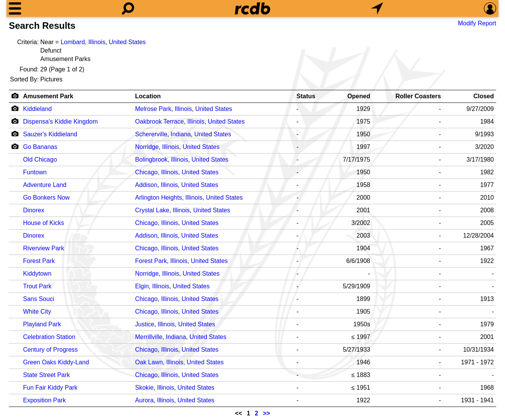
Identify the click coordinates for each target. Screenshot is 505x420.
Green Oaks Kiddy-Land (56, 362)
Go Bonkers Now (46, 198)
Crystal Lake (152, 210)
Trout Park (37, 286)
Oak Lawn (149, 362)
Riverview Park (44, 248)
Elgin (142, 286)
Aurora (145, 400)
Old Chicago (40, 160)
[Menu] (15, 8)
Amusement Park (48, 96)
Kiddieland (37, 109)
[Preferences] (490, 8)
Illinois (97, 42)
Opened (359, 96)
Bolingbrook (152, 160)
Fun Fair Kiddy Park (50, 388)
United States (127, 42)
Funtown (35, 172)
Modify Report (477, 23)
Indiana (181, 134)
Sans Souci (39, 299)
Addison (146, 185)
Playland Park (42, 324)
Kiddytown (37, 274)
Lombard (73, 42)
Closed (484, 96)
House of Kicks (44, 223)
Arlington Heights (159, 198)
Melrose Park (153, 109)
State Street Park (47, 375)
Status (306, 96)
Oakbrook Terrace (160, 122)
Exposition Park (44, 400)
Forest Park (39, 261)
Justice (145, 324)
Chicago (147, 172)
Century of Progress (50, 350)
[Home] (252, 8)
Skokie (145, 388)
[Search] (128, 8)
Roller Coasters (418, 96)
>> (267, 413)
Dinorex (34, 210)
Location (148, 96)
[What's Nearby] (377, 8)
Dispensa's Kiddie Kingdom (60, 122)
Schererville (151, 134)
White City (37, 312)
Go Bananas (40, 147)
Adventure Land (45, 185)
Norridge (147, 147)
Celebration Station (49, 337)
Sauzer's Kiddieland (50, 134)
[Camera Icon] (15, 108)
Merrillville (149, 337)
